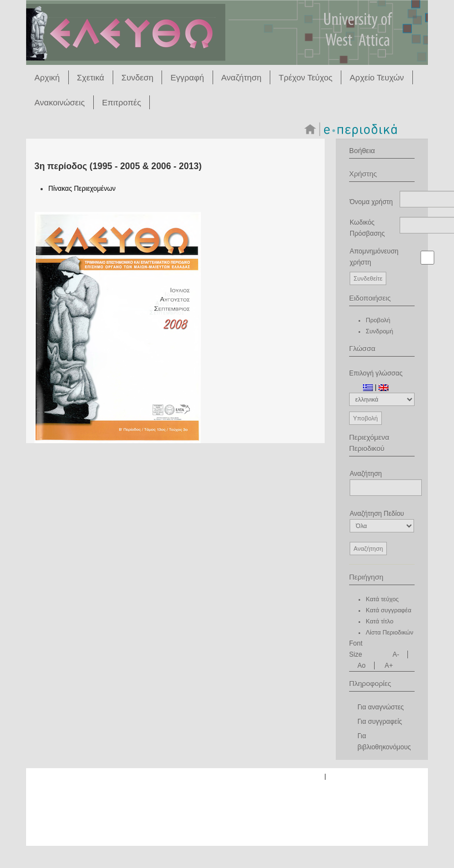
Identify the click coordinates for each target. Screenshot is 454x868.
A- (396, 654)
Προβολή (378, 320)
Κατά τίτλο (380, 621)
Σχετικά (91, 77)
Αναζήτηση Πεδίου (382, 521)
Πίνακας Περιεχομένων (82, 189)
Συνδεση (138, 77)
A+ (389, 666)
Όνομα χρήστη (371, 202)
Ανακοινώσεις (60, 102)
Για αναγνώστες (381, 707)
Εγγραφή (187, 77)
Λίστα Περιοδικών (390, 632)
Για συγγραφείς (380, 722)
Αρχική (47, 77)
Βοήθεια (362, 151)
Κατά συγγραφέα (389, 610)
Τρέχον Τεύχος (306, 77)
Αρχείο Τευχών (377, 77)
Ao (362, 666)
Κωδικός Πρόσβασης (367, 228)
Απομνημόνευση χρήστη (374, 257)
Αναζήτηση (241, 77)
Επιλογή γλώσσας (376, 373)
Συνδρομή (379, 331)
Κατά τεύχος (382, 599)
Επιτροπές (122, 102)
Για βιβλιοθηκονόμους (384, 742)
